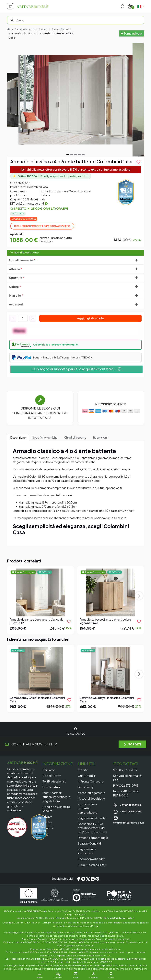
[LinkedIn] (93, 879)
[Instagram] (83, 879)
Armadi (44, 29)
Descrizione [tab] (18, 438)
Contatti (48, 828)
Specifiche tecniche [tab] (45, 438)
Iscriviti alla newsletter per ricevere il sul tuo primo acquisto (76, 169)
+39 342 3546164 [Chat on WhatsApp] (128, 811)
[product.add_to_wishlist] (138, 162)
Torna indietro (131, 33)
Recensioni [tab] (100, 438)
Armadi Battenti (63, 29)
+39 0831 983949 (128, 805)
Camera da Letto (25, 29)
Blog (46, 834)
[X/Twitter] (88, 879)
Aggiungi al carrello (91, 318)
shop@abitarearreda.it (121, 918)
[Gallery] (75, 100)
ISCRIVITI (132, 744)
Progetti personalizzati (93, 865)
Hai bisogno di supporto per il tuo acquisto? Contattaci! (76, 369)
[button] (75, 345)
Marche (47, 822)
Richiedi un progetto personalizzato (42, 226)
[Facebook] (78, 879)
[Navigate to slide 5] (83, 155)
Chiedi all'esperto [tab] (75, 438)
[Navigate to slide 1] (68, 155)
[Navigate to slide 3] (75, 155)
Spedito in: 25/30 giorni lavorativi (41, 209)
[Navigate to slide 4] (79, 155)
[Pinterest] (97, 879)
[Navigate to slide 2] (72, 155)
